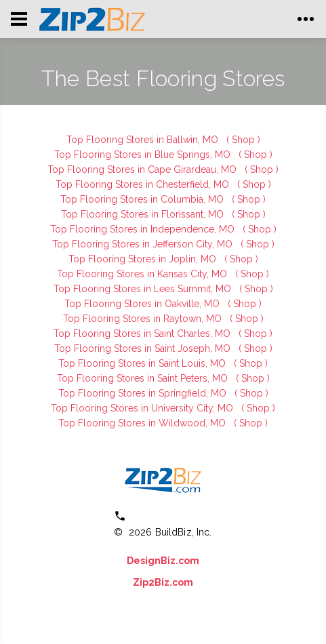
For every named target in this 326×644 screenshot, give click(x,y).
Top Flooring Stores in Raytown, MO (144, 319)
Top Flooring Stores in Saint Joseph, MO (144, 348)
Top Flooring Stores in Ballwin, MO (144, 140)
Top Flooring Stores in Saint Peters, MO (144, 378)
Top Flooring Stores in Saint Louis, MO (143, 363)
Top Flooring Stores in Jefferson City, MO (144, 244)
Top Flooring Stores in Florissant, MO (144, 214)
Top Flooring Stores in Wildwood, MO (143, 423)
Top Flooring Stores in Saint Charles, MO (143, 334)
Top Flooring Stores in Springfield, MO (144, 393)
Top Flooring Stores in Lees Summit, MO (144, 289)
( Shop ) (243, 140)
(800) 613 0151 (172, 516)
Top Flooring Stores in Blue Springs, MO (144, 155)
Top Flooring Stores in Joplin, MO (144, 259)
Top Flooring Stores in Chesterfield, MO (144, 184)
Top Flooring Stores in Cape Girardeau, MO (143, 169)
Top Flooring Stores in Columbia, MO (143, 199)
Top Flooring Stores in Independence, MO (144, 229)
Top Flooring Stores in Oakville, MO (143, 304)
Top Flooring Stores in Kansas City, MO (143, 274)
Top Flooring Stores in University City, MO (143, 408)
